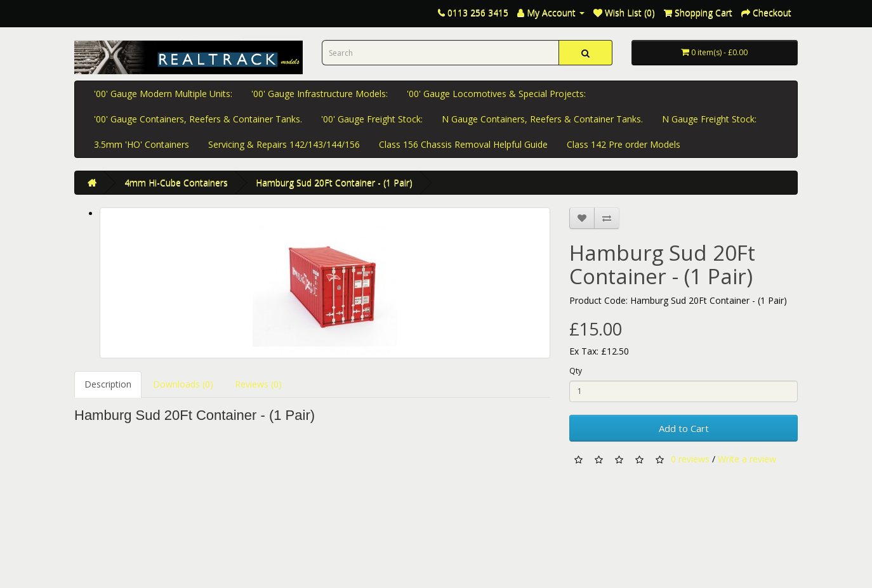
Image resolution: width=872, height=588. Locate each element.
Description (108, 384)
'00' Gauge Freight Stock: (372, 119)
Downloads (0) (183, 384)
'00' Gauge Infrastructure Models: (320, 94)
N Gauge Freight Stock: (709, 119)
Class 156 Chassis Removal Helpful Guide (463, 144)
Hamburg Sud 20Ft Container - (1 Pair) (334, 182)
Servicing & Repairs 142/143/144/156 (284, 144)
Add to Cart (684, 428)
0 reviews (690, 458)
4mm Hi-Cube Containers (176, 182)
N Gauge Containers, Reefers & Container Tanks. (542, 119)
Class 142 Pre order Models (624, 144)
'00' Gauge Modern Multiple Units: (163, 94)
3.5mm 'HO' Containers (142, 144)
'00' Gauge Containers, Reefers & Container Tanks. (198, 119)
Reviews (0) (258, 384)
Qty (576, 371)
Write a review (747, 458)
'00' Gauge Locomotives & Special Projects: (496, 94)
